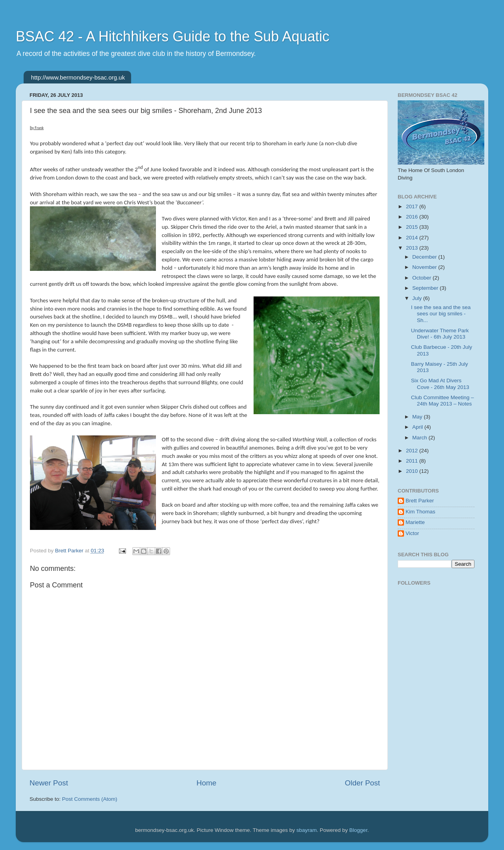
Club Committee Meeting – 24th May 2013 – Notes (443, 401)
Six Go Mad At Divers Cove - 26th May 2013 (440, 384)
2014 (413, 238)
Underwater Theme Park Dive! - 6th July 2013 (440, 334)
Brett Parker (420, 501)
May (418, 417)
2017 (413, 206)
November (425, 267)
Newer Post (49, 783)
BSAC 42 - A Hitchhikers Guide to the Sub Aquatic (172, 36)
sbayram (307, 830)
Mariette (415, 522)
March (420, 438)
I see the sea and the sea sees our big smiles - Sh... (441, 314)
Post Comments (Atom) (90, 799)
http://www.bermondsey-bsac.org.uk (78, 77)
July (418, 298)
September (426, 288)
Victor (412, 533)
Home (206, 783)
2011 (413, 461)
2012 (413, 451)
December (425, 257)
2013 (413, 248)
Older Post (362, 783)
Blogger (358, 830)
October (422, 278)
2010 (413, 471)
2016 (413, 217)
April (418, 427)
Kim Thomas (421, 512)
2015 (413, 227)
